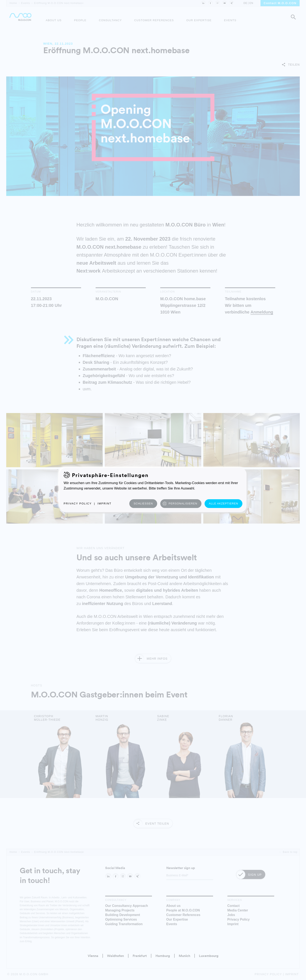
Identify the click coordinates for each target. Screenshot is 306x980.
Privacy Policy (78, 504)
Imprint (104, 504)
